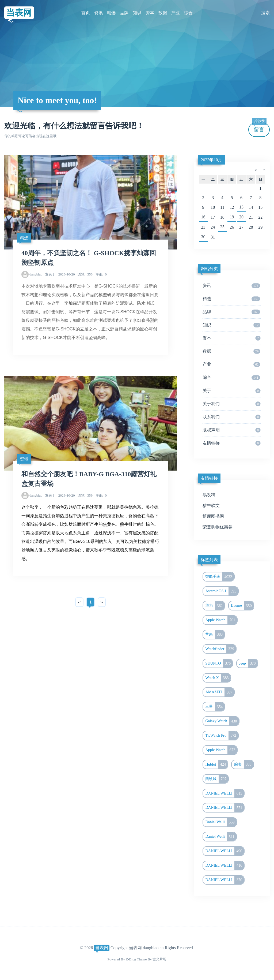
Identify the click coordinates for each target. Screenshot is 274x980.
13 (241, 207)
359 (85, 495)
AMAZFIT (220, 692)
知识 (137, 13)
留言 (259, 127)
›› (102, 602)
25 (222, 227)
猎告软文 (211, 506)
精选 (111, 13)
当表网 (19, 13)
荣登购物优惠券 (218, 527)
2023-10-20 (60, 274)
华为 (215, 606)
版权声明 (232, 430)
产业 (176, 13)
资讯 (98, 13)
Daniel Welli (221, 822)
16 (203, 217)
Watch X (218, 678)
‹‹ (79, 602)
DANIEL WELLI (225, 793)
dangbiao (36, 274)
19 (232, 217)
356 (85, 274)
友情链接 (232, 443)
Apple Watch (221, 620)
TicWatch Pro (222, 736)
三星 (215, 707)
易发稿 (209, 495)
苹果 (215, 635)
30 (203, 237)
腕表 (244, 765)
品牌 (124, 13)
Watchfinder (221, 649)
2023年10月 (211, 160)
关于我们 (232, 404)
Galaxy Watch (222, 721)
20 (241, 217)
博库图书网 (213, 516)
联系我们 (232, 417)
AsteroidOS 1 (222, 591)
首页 (86, 13)
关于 (232, 391)
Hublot (216, 765)
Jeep (248, 664)
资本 (150, 13)
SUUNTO (219, 664)
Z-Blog (131, 959)
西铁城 (217, 779)
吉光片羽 (159, 959)
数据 (163, 13)
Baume (242, 606)
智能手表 (220, 577)
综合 (188, 13)
